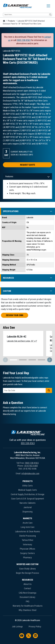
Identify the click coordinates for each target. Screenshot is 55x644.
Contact (27, 588)
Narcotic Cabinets (28, 503)
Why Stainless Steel (27, 610)
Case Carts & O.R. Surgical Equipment (28, 499)
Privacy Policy (35, 627)
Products (11, 21)
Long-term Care (28, 527)
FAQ (28, 601)
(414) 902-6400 (31, 466)
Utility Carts (27, 486)
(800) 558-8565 (24, 40)
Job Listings (17, 627)
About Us (28, 584)
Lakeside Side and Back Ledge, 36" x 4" (22, 341)
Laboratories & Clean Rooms (28, 531)
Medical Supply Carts (28, 490)
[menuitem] (27, 497)
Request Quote (28, 165)
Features (9, 176)
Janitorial (27, 507)
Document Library (27, 597)
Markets (28, 518)
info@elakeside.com (30, 473)
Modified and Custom (27, 564)
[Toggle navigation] (48, 6)
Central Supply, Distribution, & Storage (28, 494)
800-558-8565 (28, 443)
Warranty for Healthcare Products (28, 606)
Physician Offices (27, 549)
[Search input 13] (26, 15)
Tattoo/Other (28, 540)
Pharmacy (27, 557)
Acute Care (28, 523)
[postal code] (24, 390)
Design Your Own (15, 315)
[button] (50, 211)
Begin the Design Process (28, 573)
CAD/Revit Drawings (28, 593)
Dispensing (27, 512)
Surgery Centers (27, 553)
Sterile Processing (27, 536)
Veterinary (27, 544)
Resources (28, 580)
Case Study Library (27, 569)
